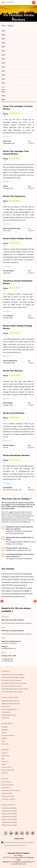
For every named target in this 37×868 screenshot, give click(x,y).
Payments (5, 773)
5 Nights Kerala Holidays (9, 817)
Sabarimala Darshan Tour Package (12, 675)
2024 (3, 39)
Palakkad (4, 727)
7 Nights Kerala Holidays (9, 822)
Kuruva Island (6, 706)
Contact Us (5, 762)
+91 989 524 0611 (7, 661)
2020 (3, 55)
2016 (3, 71)
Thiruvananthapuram (8, 735)
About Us (4, 753)
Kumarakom (5, 744)
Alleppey (4, 738)
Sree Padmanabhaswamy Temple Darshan (15, 689)
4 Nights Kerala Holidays (9, 814)
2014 (3, 79)
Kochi (3, 741)
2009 (3, 100)
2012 (3, 87)
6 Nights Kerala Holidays (9, 819)
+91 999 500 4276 (7, 659)
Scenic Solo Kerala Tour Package (12, 692)
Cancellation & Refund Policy (11, 790)
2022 (3, 47)
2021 (3, 51)
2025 (3, 35)
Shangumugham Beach (9, 715)
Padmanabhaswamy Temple (10, 701)
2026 (3, 31)
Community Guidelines (8, 799)
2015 (3, 75)
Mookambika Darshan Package (11, 680)
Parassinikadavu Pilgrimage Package (13, 678)
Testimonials (5, 756)
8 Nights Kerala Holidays (9, 825)
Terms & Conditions (8, 785)
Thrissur (4, 733)
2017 (3, 67)
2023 (3, 43)
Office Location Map (8, 770)
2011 (3, 92)
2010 (3, 96)
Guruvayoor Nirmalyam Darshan (11, 686)
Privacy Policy (6, 788)
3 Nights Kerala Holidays (9, 811)
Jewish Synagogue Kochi (9, 709)
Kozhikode (5, 730)
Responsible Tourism (8, 796)
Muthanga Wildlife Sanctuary (11, 704)
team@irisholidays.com (9, 648)
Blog (3, 759)
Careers (4, 764)
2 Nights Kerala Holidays (9, 808)
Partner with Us (6, 767)
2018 (3, 63)
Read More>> (7, 137)
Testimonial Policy (7, 793)
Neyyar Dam (5, 718)
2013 (3, 83)
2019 (3, 59)
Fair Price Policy (6, 782)
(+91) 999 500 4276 (19, 864)
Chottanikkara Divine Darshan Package (14, 683)
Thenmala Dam (6, 712)
